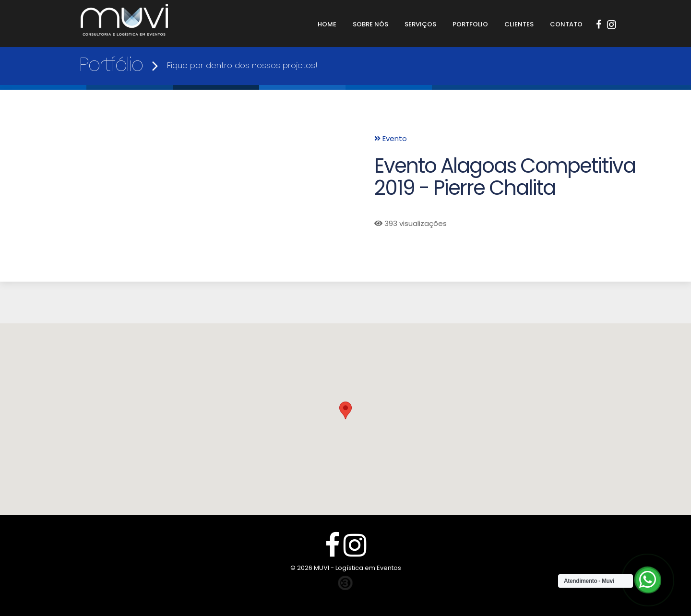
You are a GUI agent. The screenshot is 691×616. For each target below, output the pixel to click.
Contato (566, 24)
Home (327, 24)
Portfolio (470, 24)
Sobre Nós (370, 24)
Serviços (420, 24)
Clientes (519, 24)
